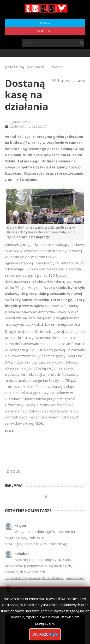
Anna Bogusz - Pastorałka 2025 (26, 544)
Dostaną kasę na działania (27, 95)
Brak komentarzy (71, 80)
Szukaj (81, 43)
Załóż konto (45, 31)
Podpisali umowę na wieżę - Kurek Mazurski (34, 578)
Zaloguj (45, 23)
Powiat (25, 122)
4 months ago (59, 544)
